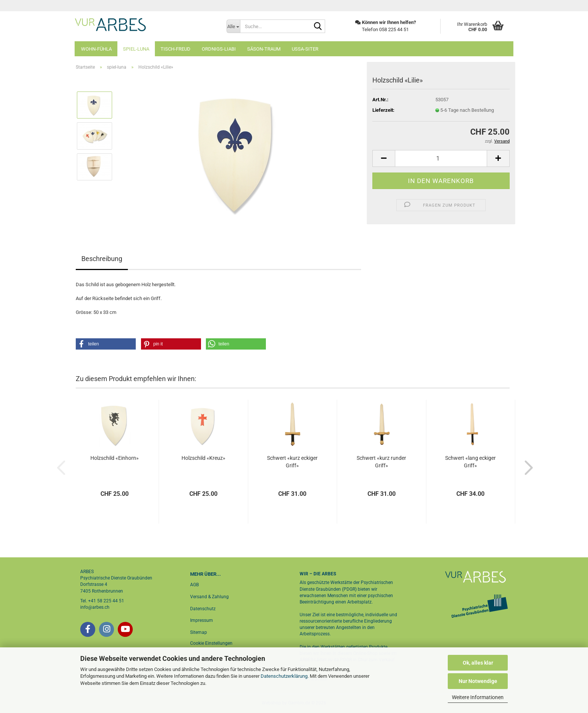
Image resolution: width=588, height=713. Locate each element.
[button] (384, 158)
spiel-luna (136, 49)
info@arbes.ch (95, 607)
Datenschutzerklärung (284, 676)
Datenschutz (203, 609)
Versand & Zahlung (209, 597)
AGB (194, 585)
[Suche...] (233, 26)
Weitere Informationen (478, 697)
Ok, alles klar (478, 663)
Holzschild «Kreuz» (203, 458)
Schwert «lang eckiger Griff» (470, 462)
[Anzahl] (441, 158)
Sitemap (199, 632)
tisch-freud (175, 49)
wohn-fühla (96, 49)
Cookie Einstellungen (211, 643)
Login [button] (499, 6)
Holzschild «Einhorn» (115, 458)
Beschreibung (102, 259)
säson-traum (264, 49)
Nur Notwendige (478, 681)
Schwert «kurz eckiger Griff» (292, 462)
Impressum (202, 620)
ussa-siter (305, 49)
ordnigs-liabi (219, 49)
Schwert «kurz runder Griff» (381, 462)
